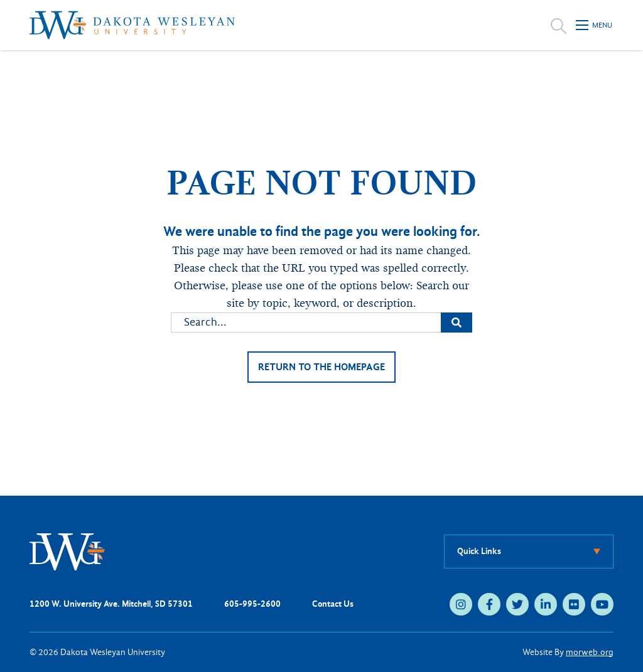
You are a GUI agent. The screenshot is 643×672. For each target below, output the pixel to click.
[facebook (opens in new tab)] (489, 604)
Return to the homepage (321, 367)
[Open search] (559, 25)
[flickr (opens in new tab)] (574, 604)
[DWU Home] (67, 551)
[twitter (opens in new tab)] (517, 604)
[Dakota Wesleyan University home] (132, 25)
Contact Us (333, 604)
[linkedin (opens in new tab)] (546, 604)
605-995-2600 (252, 604)
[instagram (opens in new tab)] (461, 604)
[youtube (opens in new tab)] (602, 604)
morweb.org (590, 652)
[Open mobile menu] (595, 25)
